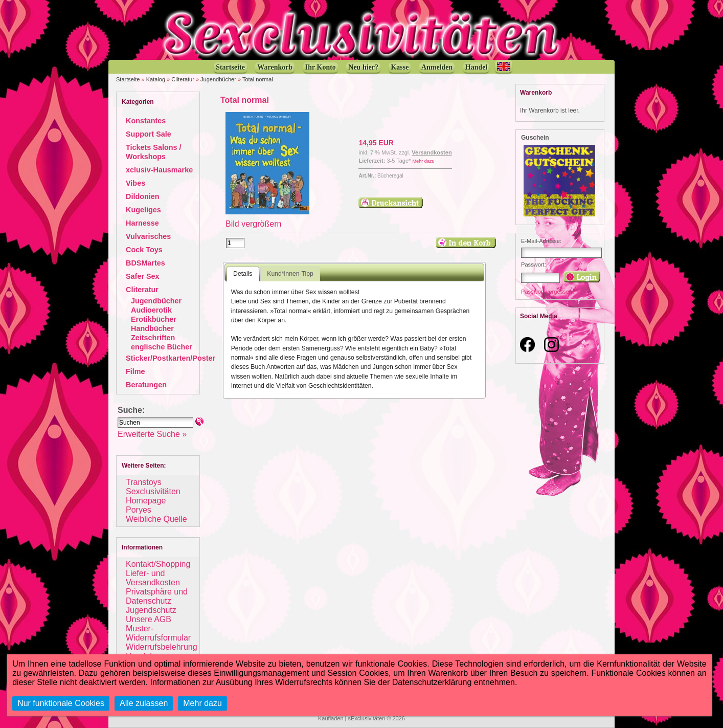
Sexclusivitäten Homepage (153, 496)
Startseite (128, 79)
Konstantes (146, 121)
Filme (135, 371)
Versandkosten (432, 152)
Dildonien (143, 196)
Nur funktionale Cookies (61, 703)
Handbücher (152, 328)
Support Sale (149, 134)
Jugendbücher (218, 79)
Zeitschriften (153, 338)
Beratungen (146, 385)
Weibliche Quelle (156, 519)
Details (243, 274)
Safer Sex (143, 276)
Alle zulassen (144, 703)
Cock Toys (144, 250)
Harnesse (142, 223)
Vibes (135, 183)
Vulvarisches (148, 236)
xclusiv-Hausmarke (159, 170)
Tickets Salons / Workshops (154, 152)
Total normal (258, 79)
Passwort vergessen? (548, 292)
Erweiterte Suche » (152, 434)
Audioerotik (151, 310)
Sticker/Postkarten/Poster (171, 358)
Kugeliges (143, 210)
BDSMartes (145, 263)
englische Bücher (162, 347)
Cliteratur (183, 79)
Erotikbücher (154, 319)
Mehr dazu (423, 161)
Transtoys (144, 482)
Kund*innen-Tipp (290, 274)
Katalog (156, 79)
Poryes (139, 510)
